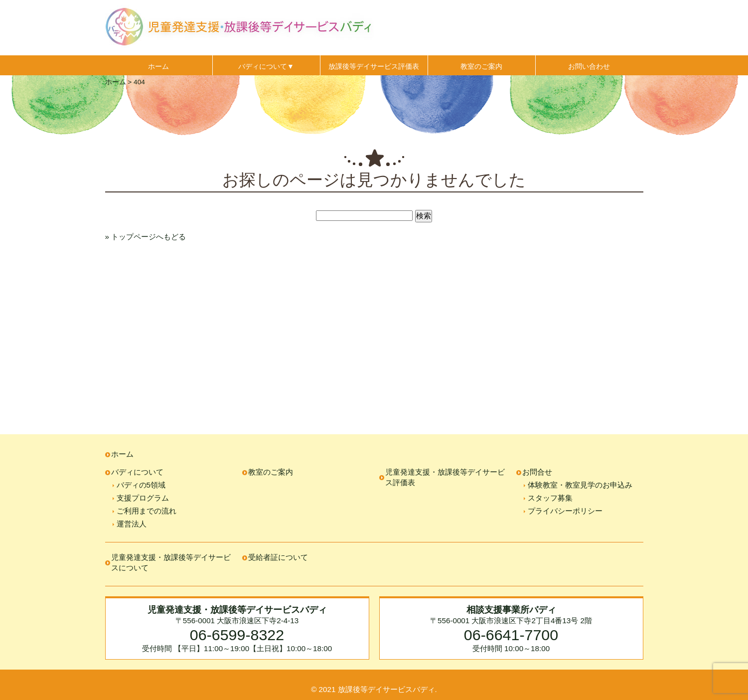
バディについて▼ (266, 66)
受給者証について (278, 557)
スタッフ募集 (550, 498)
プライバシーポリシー (565, 511)
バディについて (137, 472)
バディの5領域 (141, 485)
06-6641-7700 (511, 635)
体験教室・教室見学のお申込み (580, 485)
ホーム (158, 66)
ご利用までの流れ (147, 511)
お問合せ (537, 472)
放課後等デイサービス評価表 (374, 66)
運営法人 (132, 524)
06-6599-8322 (237, 635)
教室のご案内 (481, 66)
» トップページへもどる (146, 237)
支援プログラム (143, 498)
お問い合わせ (589, 66)
